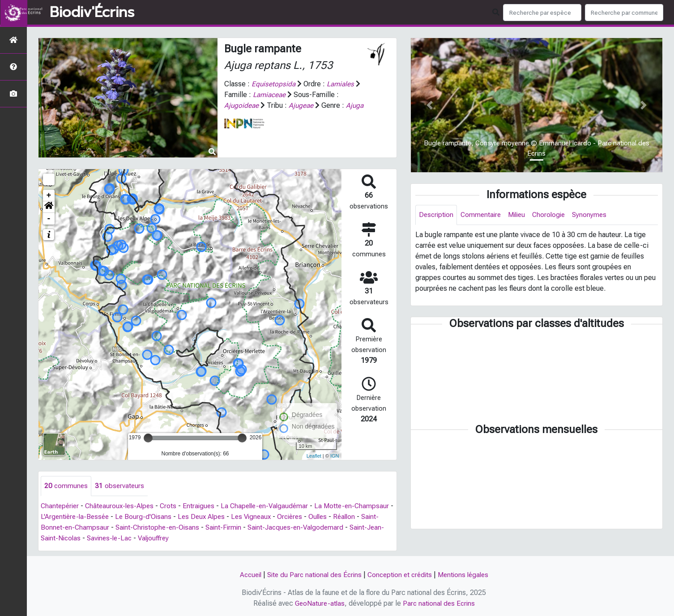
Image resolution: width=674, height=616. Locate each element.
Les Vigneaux (300, 517)
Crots (174, 506)
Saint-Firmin (277, 528)
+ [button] (49, 195)
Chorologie (555, 215)
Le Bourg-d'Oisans (188, 517)
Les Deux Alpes (248, 517)
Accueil (245, 575)
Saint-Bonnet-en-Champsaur (114, 528)
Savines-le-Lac (197, 538)
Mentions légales (468, 575)
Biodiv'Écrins (92, 13)
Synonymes (597, 215)
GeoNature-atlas (318, 603)
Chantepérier (61, 506)
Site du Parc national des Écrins (312, 575)
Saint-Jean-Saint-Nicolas (128, 538)
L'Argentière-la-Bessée (118, 517)
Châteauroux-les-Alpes (123, 506)
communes (66, 486)
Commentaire (483, 215)
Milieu (521, 215)
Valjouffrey (243, 538)
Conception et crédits (401, 575)
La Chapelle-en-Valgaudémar (273, 506)
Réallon (52, 528)
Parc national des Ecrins (440, 603)
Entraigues (205, 506)
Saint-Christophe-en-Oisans (208, 528)
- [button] (49, 219)
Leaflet (314, 456)
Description (437, 215)
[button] (49, 207)
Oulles (370, 517)
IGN (335, 456)
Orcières (341, 517)
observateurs (121, 486)
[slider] (148, 438)
